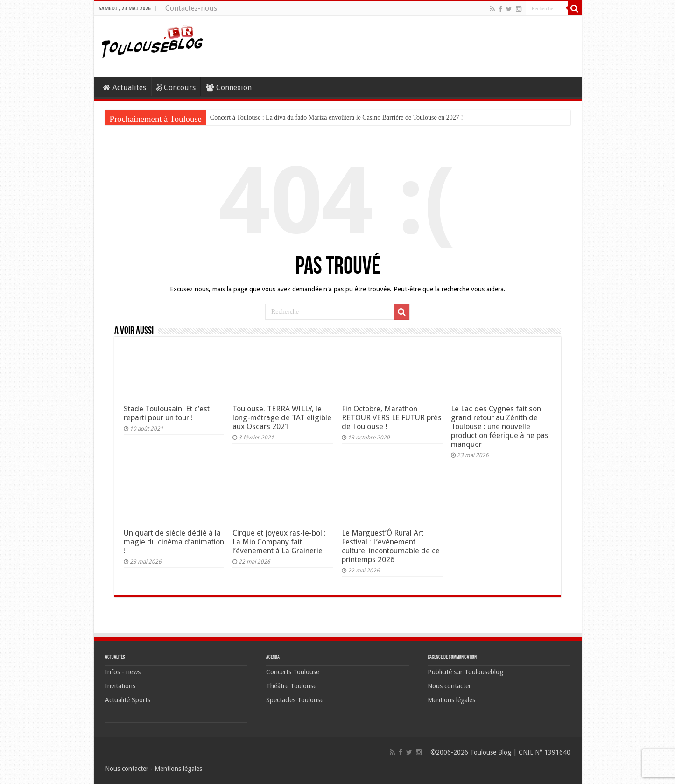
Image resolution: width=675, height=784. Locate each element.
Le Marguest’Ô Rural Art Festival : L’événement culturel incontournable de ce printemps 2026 (391, 546)
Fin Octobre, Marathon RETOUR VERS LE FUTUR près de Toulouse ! (392, 418)
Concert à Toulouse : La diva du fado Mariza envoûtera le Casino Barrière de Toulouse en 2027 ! (337, 117)
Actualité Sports (128, 700)
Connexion (229, 88)
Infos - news (123, 672)
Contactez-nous (191, 8)
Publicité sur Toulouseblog (465, 672)
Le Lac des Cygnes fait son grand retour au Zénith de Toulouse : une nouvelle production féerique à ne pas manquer (500, 427)
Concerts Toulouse (293, 672)
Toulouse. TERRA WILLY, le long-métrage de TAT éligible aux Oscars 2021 (282, 418)
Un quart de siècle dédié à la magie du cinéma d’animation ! (174, 542)
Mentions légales (451, 700)
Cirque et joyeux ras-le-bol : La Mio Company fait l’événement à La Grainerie (279, 542)
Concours (176, 88)
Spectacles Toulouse (295, 700)
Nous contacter (449, 686)
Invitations (120, 686)
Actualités (125, 88)
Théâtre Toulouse (291, 686)
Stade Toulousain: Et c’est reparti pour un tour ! (167, 413)
